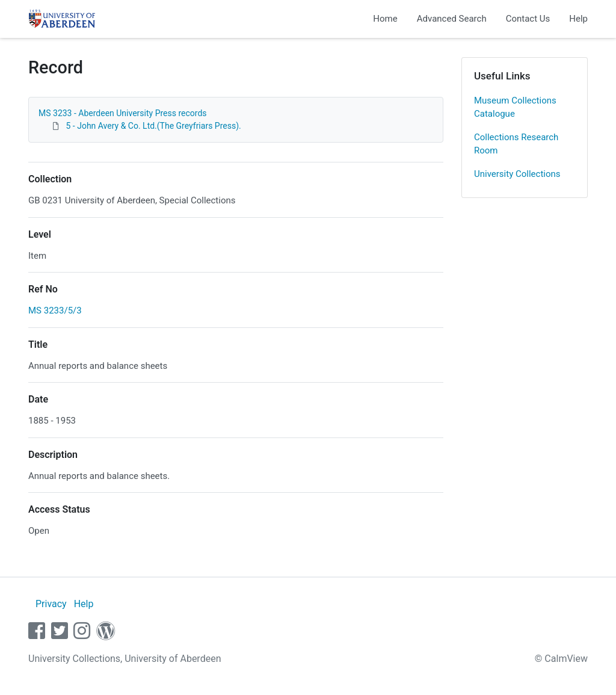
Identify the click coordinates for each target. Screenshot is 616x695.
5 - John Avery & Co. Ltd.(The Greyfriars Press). (153, 126)
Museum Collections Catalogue (515, 107)
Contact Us (528, 19)
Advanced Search (452, 19)
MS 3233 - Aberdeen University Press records (123, 113)
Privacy (51, 604)
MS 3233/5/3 (55, 310)
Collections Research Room (516, 144)
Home (385, 19)
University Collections (517, 174)
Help (578, 19)
